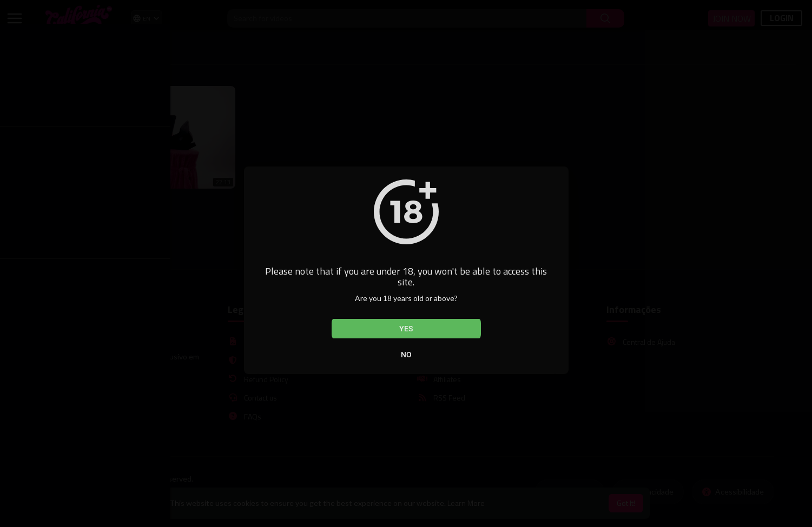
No (406, 355)
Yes (406, 329)
